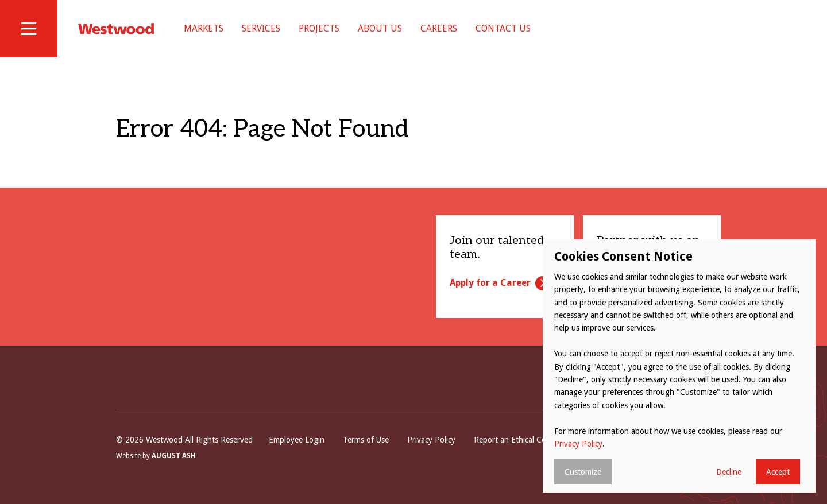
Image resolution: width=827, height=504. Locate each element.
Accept (778, 472)
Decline (729, 472)
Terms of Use (366, 440)
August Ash (174, 456)
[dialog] (679, 366)
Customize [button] (583, 472)
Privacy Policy (431, 440)
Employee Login (297, 440)
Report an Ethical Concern (520, 440)
